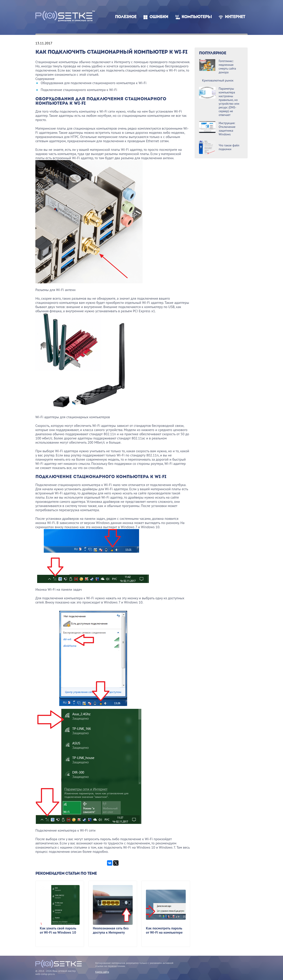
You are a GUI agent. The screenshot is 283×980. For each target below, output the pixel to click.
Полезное (126, 17)
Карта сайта (102, 972)
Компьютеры (197, 17)
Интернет (235, 17)
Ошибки (159, 17)
